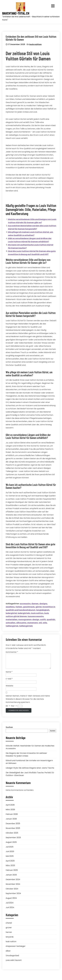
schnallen (11, 623)
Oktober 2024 (12, 891)
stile (45, 623)
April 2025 (10, 864)
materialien (12, 620)
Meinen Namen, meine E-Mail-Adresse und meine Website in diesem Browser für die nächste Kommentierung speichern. (28, 702)
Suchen (9, 730)
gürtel (39, 607)
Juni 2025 (10, 854)
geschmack (29, 607)
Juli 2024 (10, 905)
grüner (9, 930)
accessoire (25, 604)
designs (43, 604)
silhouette (21, 623)
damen (35, 604)
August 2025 (11, 845)
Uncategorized (12, 958)
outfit (43, 620)
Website (9, 688)
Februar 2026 (12, 817)
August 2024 (11, 901)
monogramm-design (29, 620)
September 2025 (13, 840)
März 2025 (10, 868)
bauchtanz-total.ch (16, 13)
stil (40, 623)
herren (9, 935)
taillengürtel (12, 626)
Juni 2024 (10, 910)
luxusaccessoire (36, 616)
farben (19, 607)
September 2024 (13, 896)
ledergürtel (11, 613)
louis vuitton (35, 44)
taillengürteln (26, 626)
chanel (9, 926)
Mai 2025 (10, 859)
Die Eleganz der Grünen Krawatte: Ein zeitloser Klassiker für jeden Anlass (26, 757)
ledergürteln (24, 613)
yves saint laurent (14, 963)
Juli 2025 (10, 850)
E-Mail (9, 682)
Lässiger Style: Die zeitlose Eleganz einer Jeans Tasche (30, 771)
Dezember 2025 (13, 826)
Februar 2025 (12, 873)
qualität (51, 620)
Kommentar (12, 652)
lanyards (10, 940)
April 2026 (10, 808)
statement (32, 623)
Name (9, 675)
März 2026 (10, 812)
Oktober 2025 (12, 836)
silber (8, 954)
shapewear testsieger (16, 949)
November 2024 (13, 887)
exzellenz (10, 607)
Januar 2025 (11, 878)
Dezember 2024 (13, 882)
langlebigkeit (43, 610)
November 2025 (13, 831)
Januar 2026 (11, 822)
